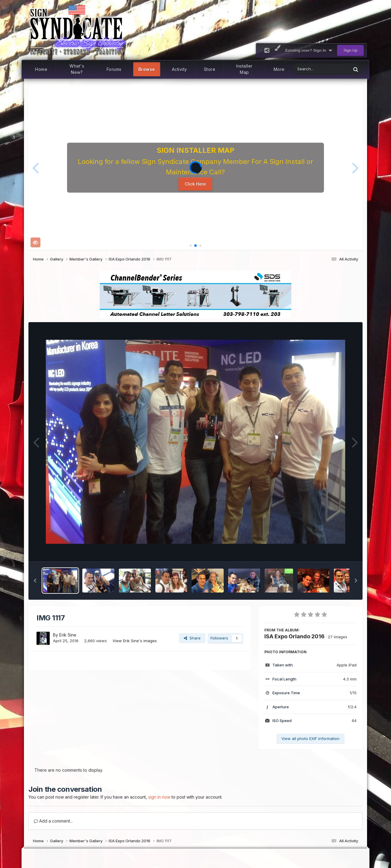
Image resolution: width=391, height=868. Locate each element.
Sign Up (350, 50)
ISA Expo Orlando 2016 (294, 636)
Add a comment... (53, 821)
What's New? (77, 69)
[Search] (306, 69)
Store (210, 69)
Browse (147, 69)
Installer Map (244, 69)
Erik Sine (68, 635)
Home (41, 69)
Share (192, 638)
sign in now (159, 797)
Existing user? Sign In (309, 51)
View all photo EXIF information (310, 738)
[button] (35, 167)
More (279, 69)
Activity (179, 69)
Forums (114, 69)
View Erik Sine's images (135, 641)
